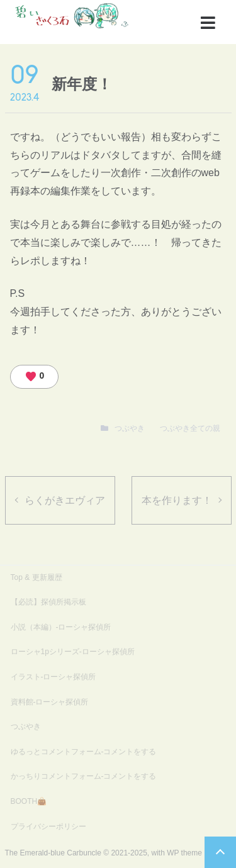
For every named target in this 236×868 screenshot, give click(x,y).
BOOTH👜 (29, 801)
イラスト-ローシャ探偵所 (53, 677)
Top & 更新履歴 (37, 577)
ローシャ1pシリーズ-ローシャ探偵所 (73, 652)
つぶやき (130, 428)
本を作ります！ (177, 500)
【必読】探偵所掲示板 (48, 602)
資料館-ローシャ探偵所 (50, 702)
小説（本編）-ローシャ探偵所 (61, 627)
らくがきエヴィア (65, 500)
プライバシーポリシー (48, 826)
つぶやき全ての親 (190, 428)
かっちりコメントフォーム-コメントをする (84, 776)
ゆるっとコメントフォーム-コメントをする (84, 752)
